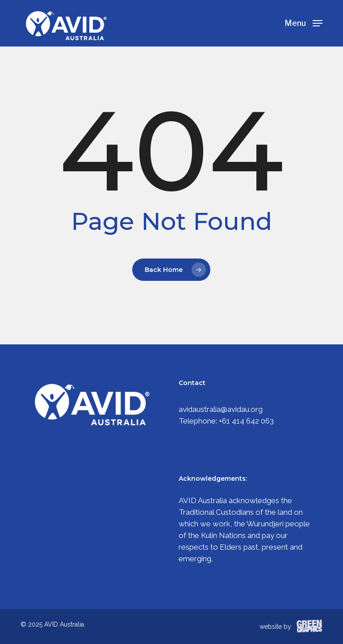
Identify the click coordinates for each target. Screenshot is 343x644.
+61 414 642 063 (246, 421)
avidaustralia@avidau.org (221, 409)
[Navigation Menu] (303, 23)
